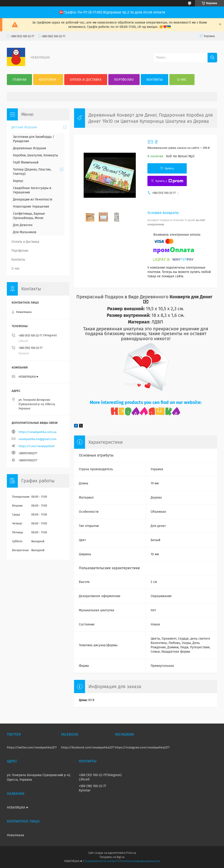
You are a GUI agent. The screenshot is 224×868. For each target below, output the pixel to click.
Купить (169, 168)
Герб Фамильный (26, 162)
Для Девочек (23, 225)
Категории (48, 80)
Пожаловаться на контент (100, 861)
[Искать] (212, 58)
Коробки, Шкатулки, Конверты (36, 155)
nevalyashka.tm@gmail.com (37, 439)
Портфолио (124, 80)
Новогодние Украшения (31, 207)
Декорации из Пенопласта (33, 199)
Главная (19, 80)
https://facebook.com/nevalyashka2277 (88, 747)
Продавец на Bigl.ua (112, 857)
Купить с (169, 181)
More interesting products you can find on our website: (146, 402)
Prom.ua (131, 853)
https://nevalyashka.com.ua (37, 432)
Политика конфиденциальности (140, 861)
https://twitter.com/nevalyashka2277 (32, 747)
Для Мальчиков (25, 232)
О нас (182, 80)
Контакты (155, 80)
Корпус (18, 181)
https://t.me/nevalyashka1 (37, 446)
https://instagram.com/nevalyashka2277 (142, 747)
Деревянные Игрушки (29, 148)
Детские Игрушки (24, 127)
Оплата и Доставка (86, 80)
